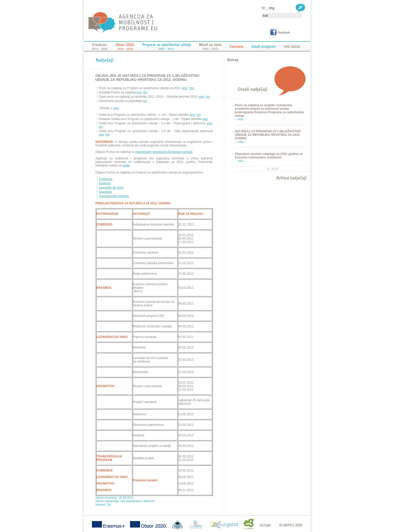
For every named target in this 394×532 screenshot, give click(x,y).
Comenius (106, 179)
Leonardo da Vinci (111, 188)
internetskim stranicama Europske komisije (164, 152)
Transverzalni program (114, 196)
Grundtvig (106, 192)
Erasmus (105, 183)
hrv (192, 88)
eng (184, 88)
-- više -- (240, 119)
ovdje (126, 165)
